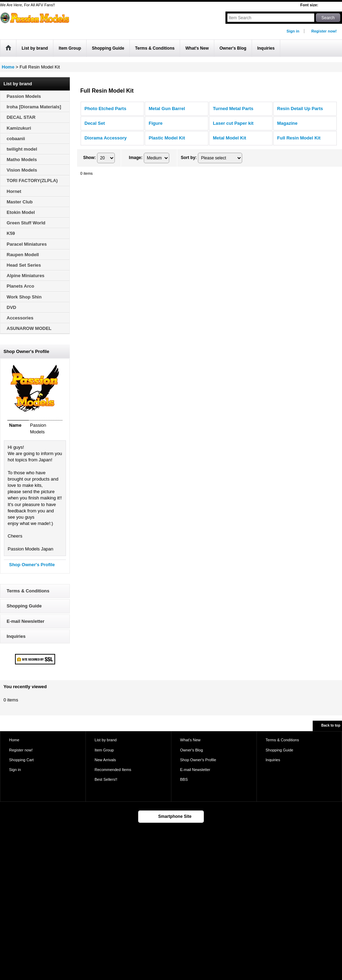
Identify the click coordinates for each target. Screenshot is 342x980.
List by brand (106, 740)
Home (14, 740)
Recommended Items (113, 770)
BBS (184, 779)
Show (89, 158)
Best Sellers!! (106, 779)
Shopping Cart (21, 760)
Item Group (104, 750)
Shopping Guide (24, 606)
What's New (190, 740)
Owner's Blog (191, 750)
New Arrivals (105, 760)
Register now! (324, 31)
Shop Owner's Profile (32, 565)
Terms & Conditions (28, 591)
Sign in (293, 31)
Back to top (331, 725)
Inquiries (16, 636)
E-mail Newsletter (25, 621)
